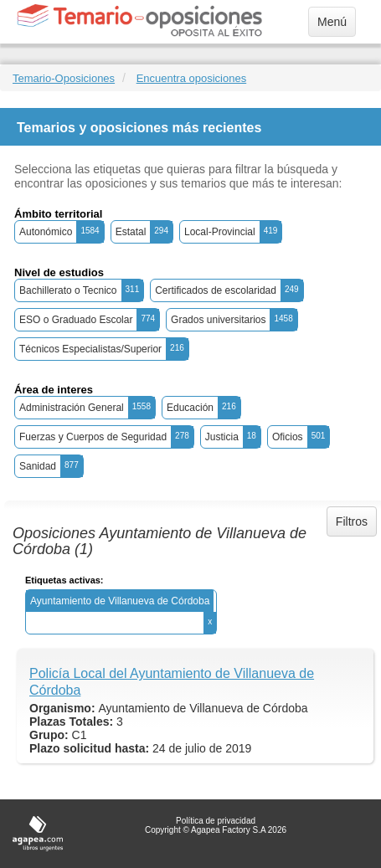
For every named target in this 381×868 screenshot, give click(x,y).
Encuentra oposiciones (192, 78)
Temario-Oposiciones (64, 78)
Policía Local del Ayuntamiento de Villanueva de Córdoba (172, 682)
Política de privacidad (216, 821)
